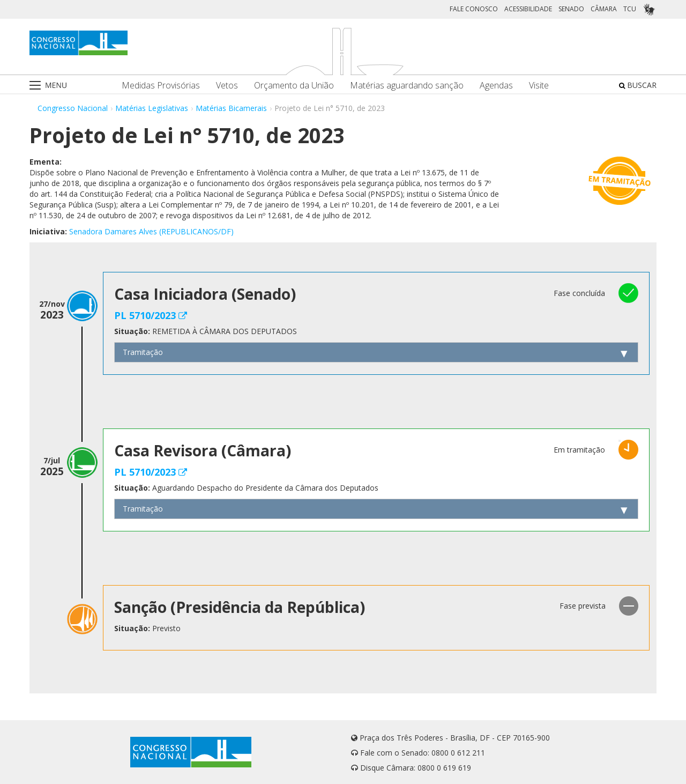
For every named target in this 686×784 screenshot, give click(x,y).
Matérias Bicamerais (231, 108)
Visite (539, 86)
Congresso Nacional (73, 108)
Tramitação (143, 352)
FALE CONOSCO (474, 9)
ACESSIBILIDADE (528, 9)
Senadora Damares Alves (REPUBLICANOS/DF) (151, 231)
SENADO (571, 9)
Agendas (496, 86)
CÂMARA (604, 9)
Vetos (227, 86)
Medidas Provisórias (161, 86)
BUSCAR (638, 85)
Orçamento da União (294, 86)
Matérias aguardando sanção (407, 86)
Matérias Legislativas (152, 108)
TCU (630, 9)
